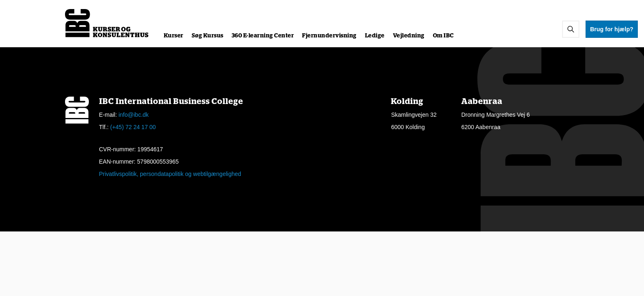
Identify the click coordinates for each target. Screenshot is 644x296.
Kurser (174, 36)
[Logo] (107, 23)
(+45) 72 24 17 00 (133, 127)
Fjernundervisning (329, 36)
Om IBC (443, 36)
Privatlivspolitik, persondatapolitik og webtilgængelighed (170, 174)
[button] (571, 29)
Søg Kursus (208, 36)
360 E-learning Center (263, 36)
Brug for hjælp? (612, 29)
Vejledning (409, 36)
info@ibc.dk (134, 115)
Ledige (375, 36)
